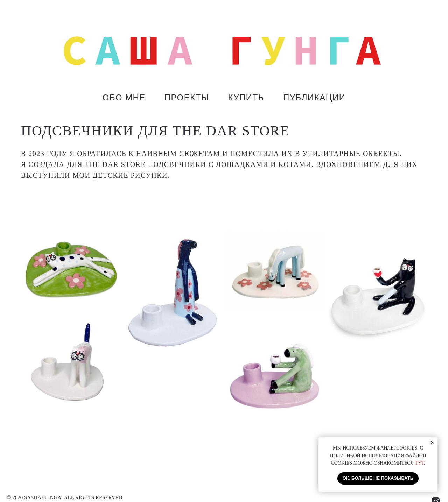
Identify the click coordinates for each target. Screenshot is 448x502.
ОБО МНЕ (124, 97)
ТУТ (419, 463)
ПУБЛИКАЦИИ (314, 97)
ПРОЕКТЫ (187, 97)
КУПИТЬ (246, 97)
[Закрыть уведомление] (432, 443)
